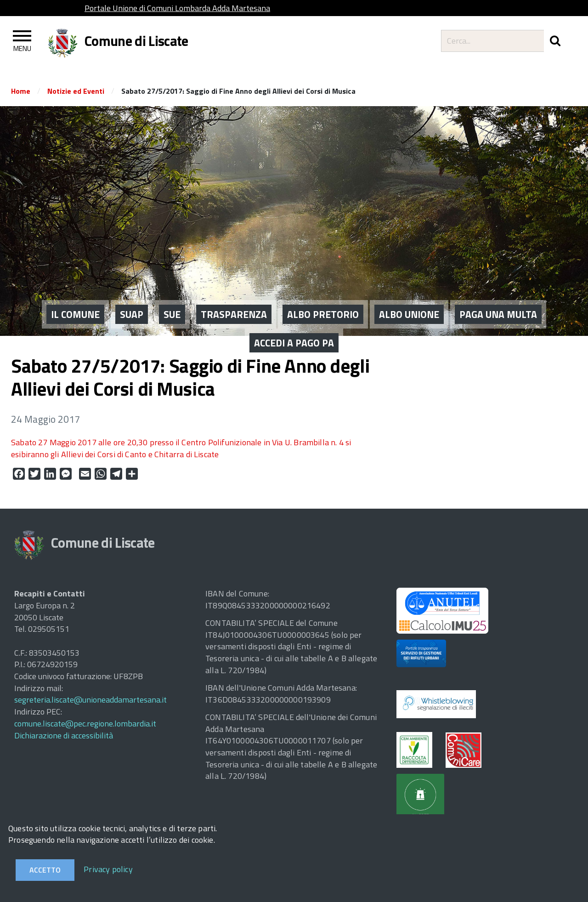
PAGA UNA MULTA (498, 287)
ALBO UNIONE (409, 287)
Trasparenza (234, 287)
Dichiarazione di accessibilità (64, 735)
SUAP (132, 287)
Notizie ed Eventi (76, 91)
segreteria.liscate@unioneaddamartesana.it (90, 700)
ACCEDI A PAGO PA (294, 316)
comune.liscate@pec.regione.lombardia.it (85, 723)
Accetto (45, 870)
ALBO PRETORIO (323, 287)
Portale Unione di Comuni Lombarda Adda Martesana (177, 8)
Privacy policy (108, 869)
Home (21, 91)
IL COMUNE (75, 287)
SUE (172, 287)
